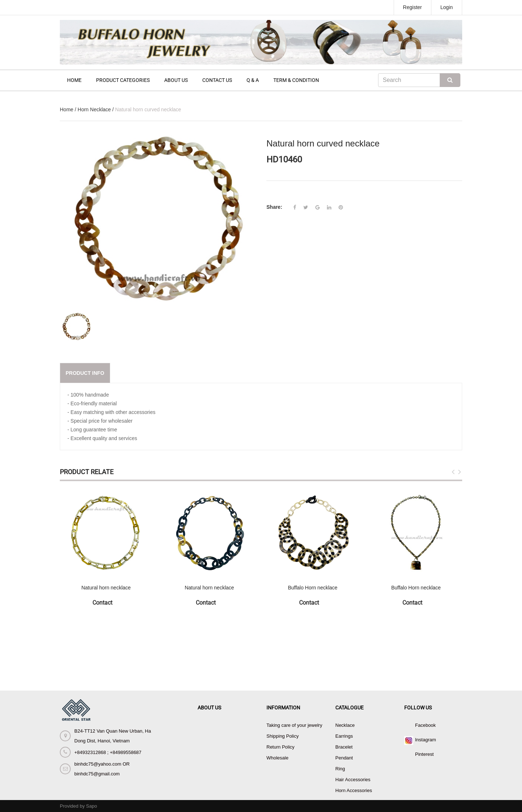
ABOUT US (176, 80)
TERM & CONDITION (296, 80)
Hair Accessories (353, 780)
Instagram (426, 740)
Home (67, 109)
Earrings (344, 736)
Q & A (253, 80)
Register (413, 7)
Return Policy (280, 747)
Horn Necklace (94, 109)
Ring (340, 769)
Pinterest (424, 754)
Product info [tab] (85, 373)
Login (447, 7)
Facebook (425, 725)
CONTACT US (217, 80)
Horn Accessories (354, 790)
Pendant (344, 758)
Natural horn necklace (106, 588)
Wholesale (277, 758)
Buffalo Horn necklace (313, 588)
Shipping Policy (283, 736)
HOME (74, 80)
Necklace (345, 725)
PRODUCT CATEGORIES (123, 80)
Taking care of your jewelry (294, 725)
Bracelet (344, 747)
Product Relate (87, 472)
